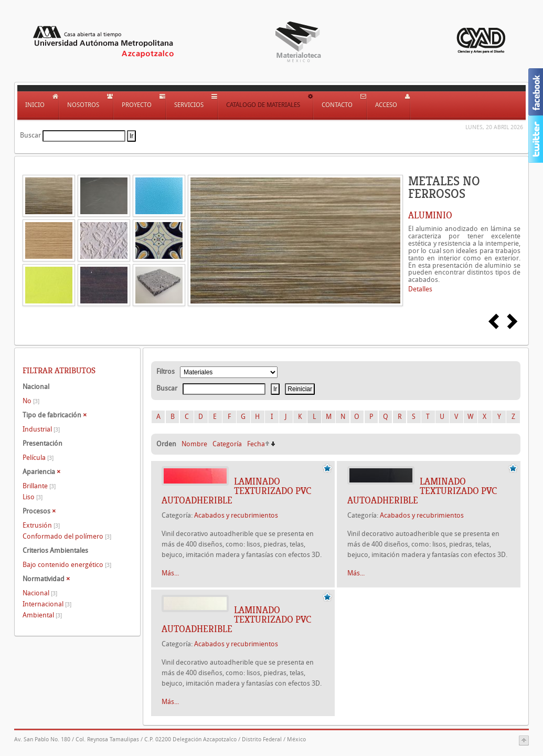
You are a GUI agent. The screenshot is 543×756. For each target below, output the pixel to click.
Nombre (194, 444)
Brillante (39, 486)
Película (38, 458)
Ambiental (42, 615)
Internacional (47, 604)
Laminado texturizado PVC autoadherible (236, 491)
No (31, 401)
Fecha (256, 444)
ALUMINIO (430, 215)
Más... (170, 573)
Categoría (227, 444)
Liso (33, 497)
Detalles (420, 289)
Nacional (40, 593)
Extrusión (41, 525)
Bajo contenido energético (67, 565)
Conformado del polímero (67, 536)
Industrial (41, 429)
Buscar (30, 135)
